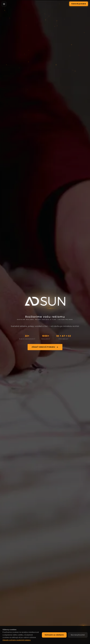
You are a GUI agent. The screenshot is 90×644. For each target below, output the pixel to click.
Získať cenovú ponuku (45, 347)
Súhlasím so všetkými (54, 635)
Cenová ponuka (79, 4)
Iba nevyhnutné (78, 635)
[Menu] (4, 4)
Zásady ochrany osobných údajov (17, 640)
